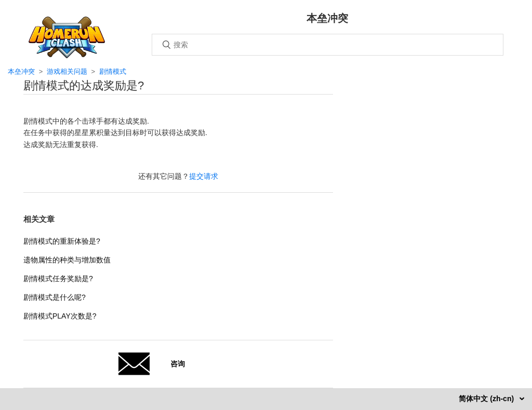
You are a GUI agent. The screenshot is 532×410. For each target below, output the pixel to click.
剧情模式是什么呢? (55, 297)
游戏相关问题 (67, 71)
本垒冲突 (21, 71)
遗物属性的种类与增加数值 (67, 260)
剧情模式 (113, 71)
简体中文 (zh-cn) (487, 399)
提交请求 (204, 176)
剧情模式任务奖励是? (58, 279)
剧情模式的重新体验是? (62, 241)
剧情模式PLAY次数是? (60, 316)
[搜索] (328, 45)
